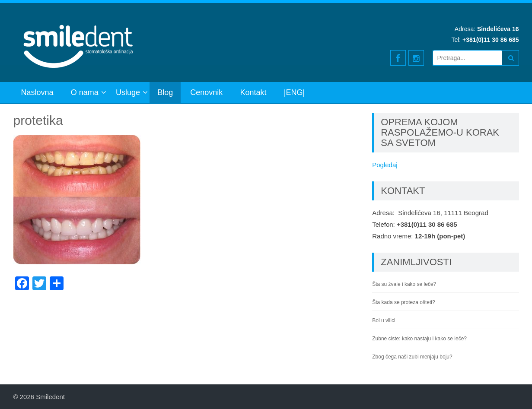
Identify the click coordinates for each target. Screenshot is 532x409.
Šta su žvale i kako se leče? (404, 284)
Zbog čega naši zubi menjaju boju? (412, 357)
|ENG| (294, 92)
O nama (85, 92)
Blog (165, 92)
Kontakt (253, 92)
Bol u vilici (384, 320)
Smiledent (50, 397)
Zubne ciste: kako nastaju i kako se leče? (419, 339)
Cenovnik (206, 92)
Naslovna (37, 92)
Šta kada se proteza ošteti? (403, 302)
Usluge (128, 92)
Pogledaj (385, 165)
